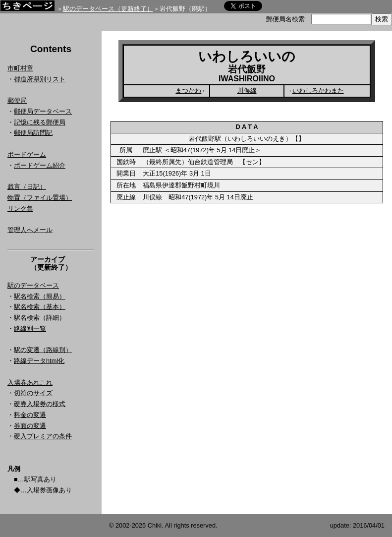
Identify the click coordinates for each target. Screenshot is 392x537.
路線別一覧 (30, 328)
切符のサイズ (33, 393)
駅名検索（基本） (40, 307)
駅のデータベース (33, 285)
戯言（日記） (27, 187)
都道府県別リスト (40, 79)
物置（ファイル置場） (40, 198)
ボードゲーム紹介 (40, 165)
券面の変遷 (30, 426)
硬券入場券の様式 (40, 404)
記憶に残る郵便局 (40, 122)
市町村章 (20, 68)
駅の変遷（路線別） (43, 350)
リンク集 (20, 209)
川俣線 (247, 90)
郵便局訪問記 (33, 133)
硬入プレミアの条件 (43, 436)
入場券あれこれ (30, 383)
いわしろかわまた (318, 90)
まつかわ (188, 90)
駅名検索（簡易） (40, 296)
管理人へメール (30, 230)
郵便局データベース (43, 111)
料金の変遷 (30, 415)
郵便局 (17, 100)
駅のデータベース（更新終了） (108, 9)
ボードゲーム (27, 154)
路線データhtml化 (39, 361)
